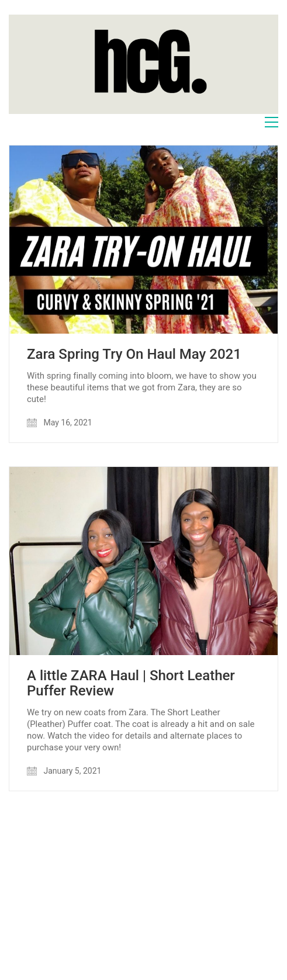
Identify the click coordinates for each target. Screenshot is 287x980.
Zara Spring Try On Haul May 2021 (134, 354)
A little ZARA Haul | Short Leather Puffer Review (131, 683)
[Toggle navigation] (272, 122)
